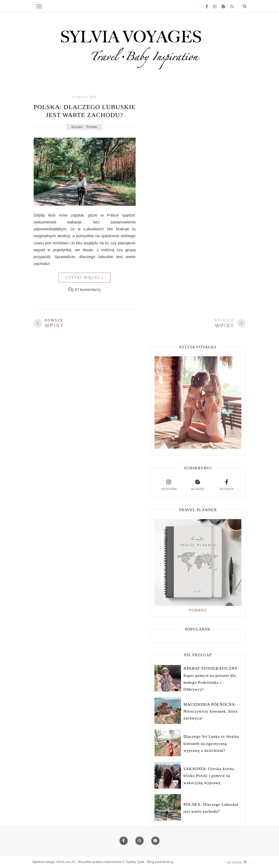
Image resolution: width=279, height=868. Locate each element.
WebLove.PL (66, 862)
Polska (92, 127)
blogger (198, 484)
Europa (77, 127)
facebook (227, 484)
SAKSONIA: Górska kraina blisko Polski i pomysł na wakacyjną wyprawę (209, 776)
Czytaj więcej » (85, 278)
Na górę (237, 862)
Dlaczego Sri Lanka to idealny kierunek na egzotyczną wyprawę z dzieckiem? (212, 743)
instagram (169, 484)
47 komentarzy (88, 289)
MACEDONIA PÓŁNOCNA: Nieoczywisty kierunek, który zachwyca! (211, 711)
